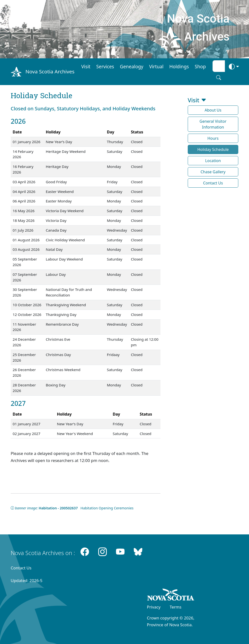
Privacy (154, 607)
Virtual (156, 66)
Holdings (179, 66)
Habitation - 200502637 (58, 508)
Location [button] (213, 161)
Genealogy (132, 66)
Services (105, 66)
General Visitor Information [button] (213, 124)
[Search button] (219, 78)
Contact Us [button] (213, 183)
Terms (176, 607)
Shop (200, 66)
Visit (86, 66)
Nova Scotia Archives (50, 71)
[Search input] (219, 66)
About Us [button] (213, 110)
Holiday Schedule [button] (213, 149)
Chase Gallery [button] (213, 172)
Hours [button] (213, 138)
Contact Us (21, 568)
